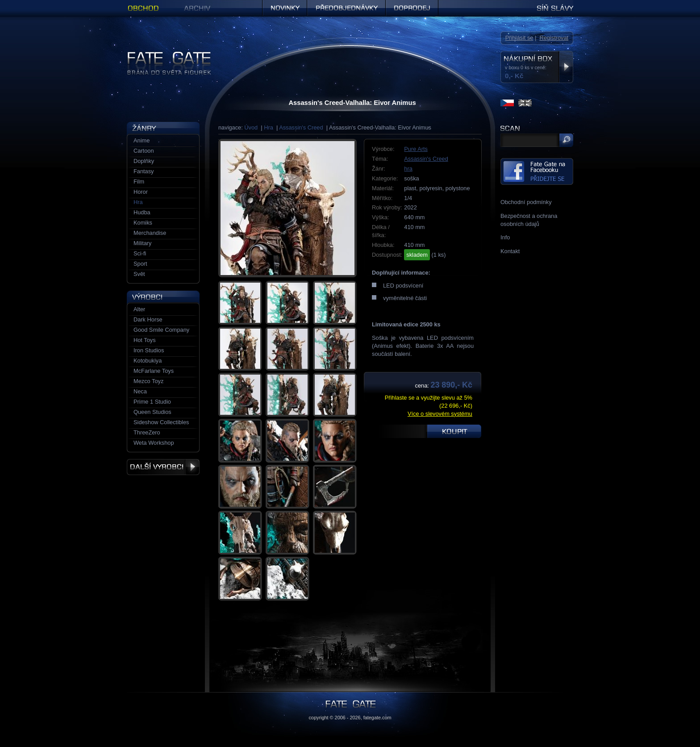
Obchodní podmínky (526, 202)
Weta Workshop (154, 443)
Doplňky (144, 161)
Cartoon (144, 151)
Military (143, 243)
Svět (139, 274)
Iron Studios (149, 350)
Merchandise (150, 233)
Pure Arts (416, 149)
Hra (269, 127)
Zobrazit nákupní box (566, 67)
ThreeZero (147, 432)
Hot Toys (145, 340)
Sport (140, 264)
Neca (140, 391)
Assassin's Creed (301, 127)
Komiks (143, 223)
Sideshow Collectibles (161, 422)
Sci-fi (140, 253)
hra (408, 169)
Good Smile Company (161, 330)
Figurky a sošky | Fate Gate (162, 55)
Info (505, 237)
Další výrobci (163, 467)
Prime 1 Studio (152, 402)
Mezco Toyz (148, 381)
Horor (141, 192)
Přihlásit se (519, 38)
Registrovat (554, 38)
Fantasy (144, 171)
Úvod (251, 127)
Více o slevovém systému (440, 414)
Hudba (142, 212)
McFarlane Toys (154, 371)
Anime (142, 140)
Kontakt (510, 251)
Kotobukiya (148, 361)
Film (139, 182)
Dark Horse (148, 319)
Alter (139, 309)
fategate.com (377, 718)
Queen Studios (152, 412)
